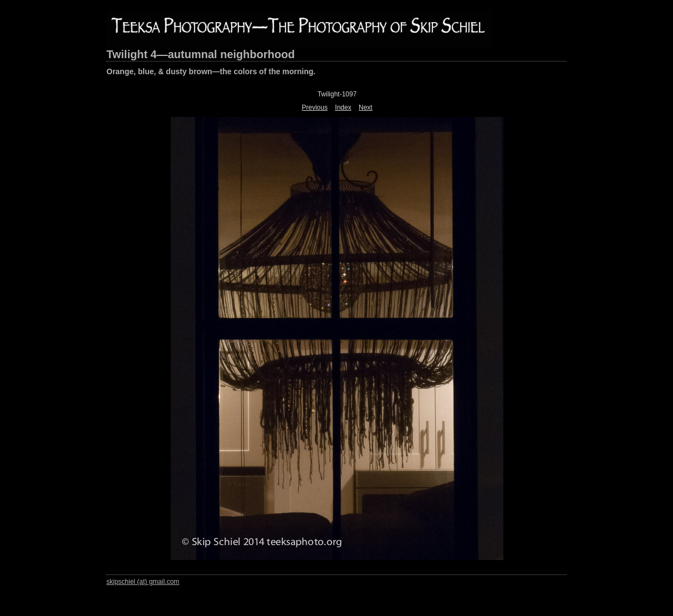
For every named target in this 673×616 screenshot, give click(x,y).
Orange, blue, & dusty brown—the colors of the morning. (211, 71)
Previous (315, 107)
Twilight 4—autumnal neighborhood (201, 54)
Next (366, 107)
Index (343, 107)
